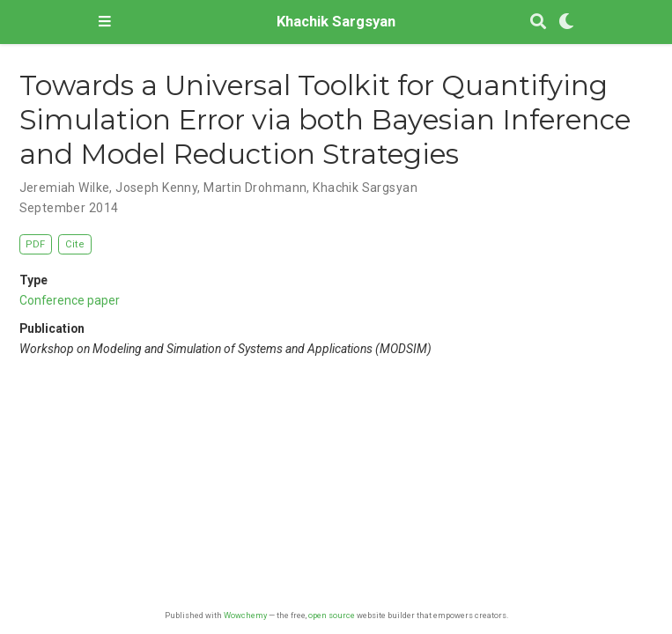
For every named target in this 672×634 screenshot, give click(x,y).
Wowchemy (245, 615)
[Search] (538, 22)
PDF (35, 244)
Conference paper (70, 300)
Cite (75, 244)
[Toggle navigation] (105, 22)
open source (332, 615)
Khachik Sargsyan (336, 22)
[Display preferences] (566, 22)
